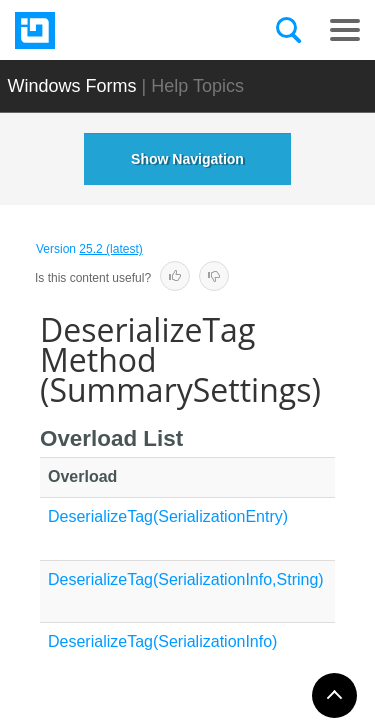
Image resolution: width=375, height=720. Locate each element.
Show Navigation (187, 159)
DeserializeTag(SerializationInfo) (162, 641)
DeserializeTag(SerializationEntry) (168, 516)
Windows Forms (72, 86)
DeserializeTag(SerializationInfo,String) (186, 579)
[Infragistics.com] (115, 30)
